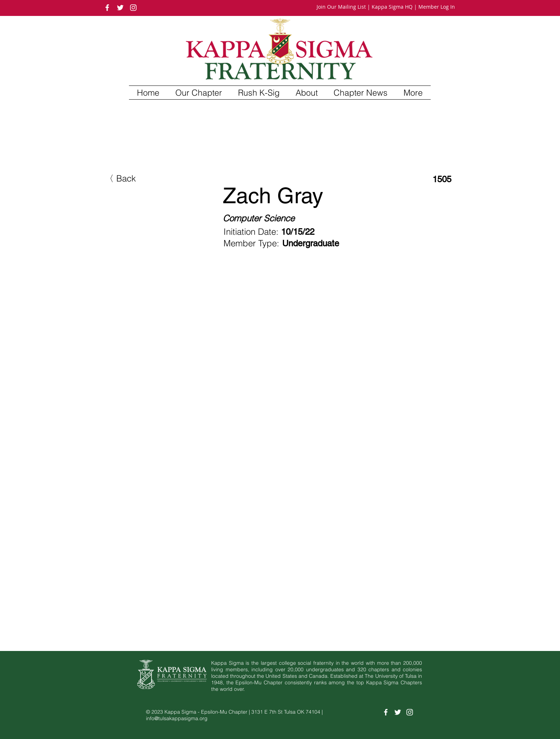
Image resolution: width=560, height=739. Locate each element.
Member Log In (437, 7)
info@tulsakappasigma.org (177, 718)
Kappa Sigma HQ (392, 7)
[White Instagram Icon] (133, 8)
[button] (199, 93)
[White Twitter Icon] (120, 8)
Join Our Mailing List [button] (341, 7)
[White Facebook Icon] (107, 8)
